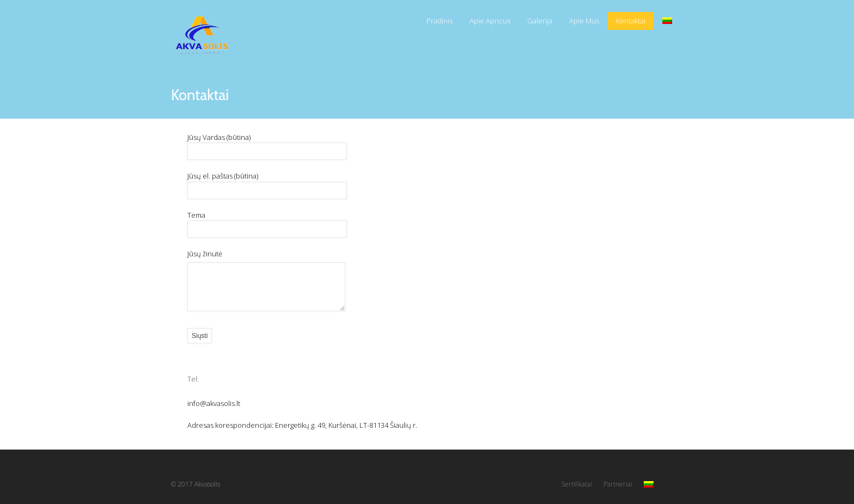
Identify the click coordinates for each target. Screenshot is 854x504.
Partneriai (618, 484)
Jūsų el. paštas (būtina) (270, 183)
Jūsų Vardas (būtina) (270, 144)
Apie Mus (584, 21)
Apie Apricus (490, 21)
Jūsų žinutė (266, 281)
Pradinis (440, 21)
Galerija (540, 21)
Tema (270, 222)
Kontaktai (631, 21)
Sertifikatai (577, 484)
